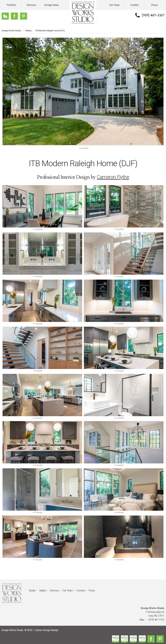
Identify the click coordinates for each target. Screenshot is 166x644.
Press (154, 5)
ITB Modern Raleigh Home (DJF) (50, 31)
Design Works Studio (12, 31)
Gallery (28, 31)
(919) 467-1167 (153, 15)
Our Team (114, 5)
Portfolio (11, 5)
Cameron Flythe (113, 177)
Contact (134, 5)
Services (31, 5)
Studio (32, 591)
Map (142, 620)
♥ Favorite (84, 148)
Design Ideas (51, 5)
